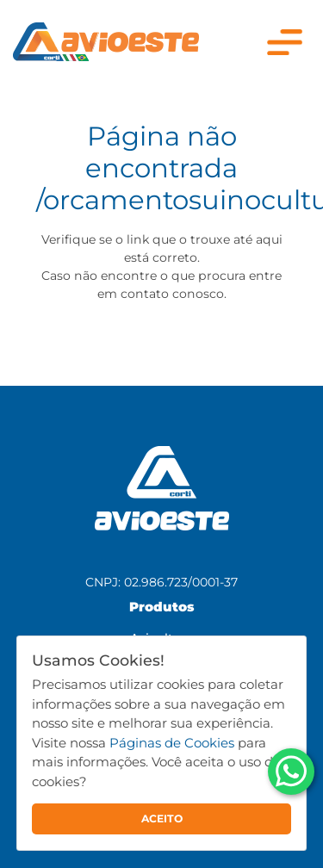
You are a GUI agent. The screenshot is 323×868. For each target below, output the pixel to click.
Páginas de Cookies (172, 743)
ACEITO (162, 818)
